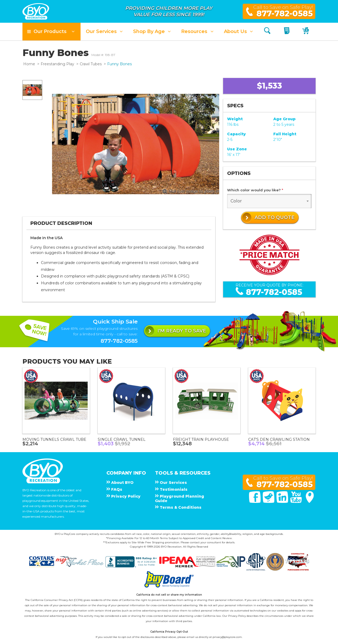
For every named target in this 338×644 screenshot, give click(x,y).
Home (29, 64)
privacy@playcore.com (227, 637)
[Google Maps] (310, 502)
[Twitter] (269, 502)
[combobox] (269, 201)
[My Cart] (306, 32)
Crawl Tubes (91, 64)
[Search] (267, 32)
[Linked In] (283, 502)
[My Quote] (287, 32)
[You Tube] (297, 502)
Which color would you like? (255, 190)
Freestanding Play (57, 64)
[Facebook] (255, 502)
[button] (51, 32)
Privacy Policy (237, 616)
